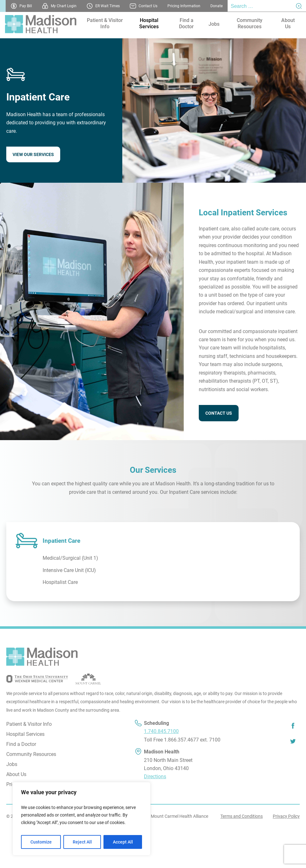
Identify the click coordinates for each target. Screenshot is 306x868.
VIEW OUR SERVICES (33, 154)
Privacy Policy (286, 816)
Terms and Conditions (242, 816)
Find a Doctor (186, 23)
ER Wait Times (108, 6)
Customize (41, 842)
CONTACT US (219, 413)
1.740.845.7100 (161, 731)
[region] (82, 819)
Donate (216, 6)
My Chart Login (64, 6)
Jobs (214, 24)
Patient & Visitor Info (105, 23)
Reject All (82, 842)
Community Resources (250, 23)
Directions (155, 776)
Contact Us (148, 6)
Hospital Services (149, 23)
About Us (288, 23)
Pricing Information (184, 6)
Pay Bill (26, 6)
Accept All (123, 842)
